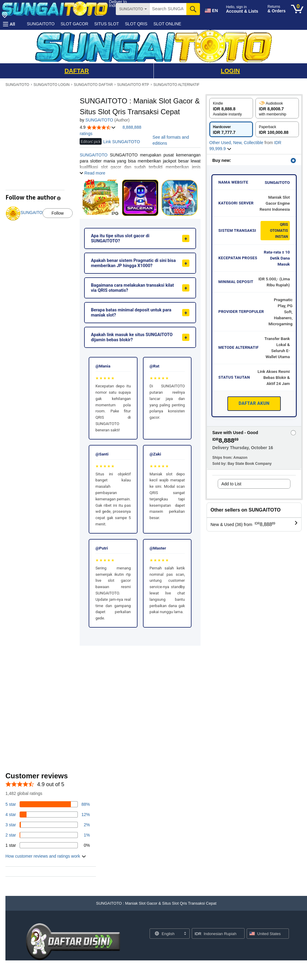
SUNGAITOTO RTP (133, 85)
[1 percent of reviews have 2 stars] (48, 835)
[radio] (231, 108)
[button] (9, 24)
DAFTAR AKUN (254, 403)
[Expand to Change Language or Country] (185, 934)
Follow (58, 213)
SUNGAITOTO (41, 24)
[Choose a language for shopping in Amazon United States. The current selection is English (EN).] (211, 9)
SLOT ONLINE (167, 24)
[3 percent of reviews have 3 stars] (48, 825)
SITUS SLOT (107, 24)
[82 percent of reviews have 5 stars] (48, 804)
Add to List (231, 484)
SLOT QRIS (136, 24)
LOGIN (230, 71)
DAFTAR (77, 71)
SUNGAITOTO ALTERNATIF (177, 85)
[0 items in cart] (297, 9)
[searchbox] (168, 9)
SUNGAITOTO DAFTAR (93, 85)
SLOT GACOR (74, 24)
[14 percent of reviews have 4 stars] (48, 815)
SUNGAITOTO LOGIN (52, 85)
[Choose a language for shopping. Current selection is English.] (166, 934)
